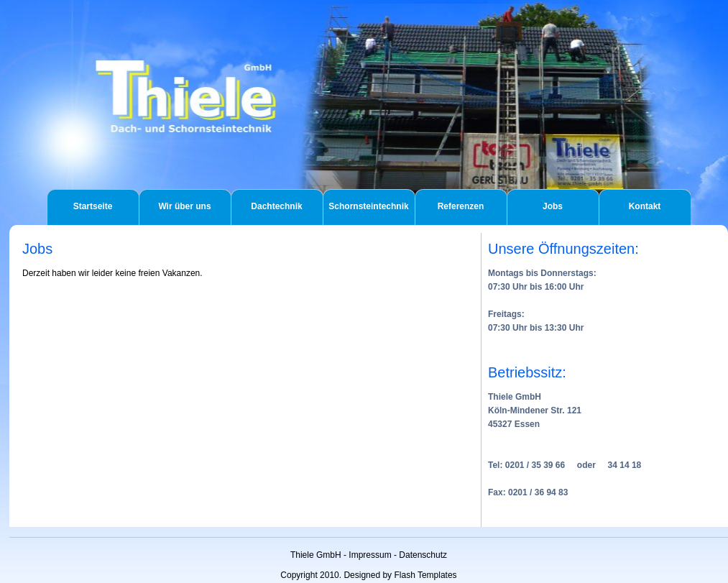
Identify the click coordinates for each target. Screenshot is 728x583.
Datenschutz (423, 555)
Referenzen (461, 206)
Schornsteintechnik (368, 206)
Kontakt (645, 206)
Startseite (93, 206)
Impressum (370, 555)
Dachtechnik (276, 206)
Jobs (553, 206)
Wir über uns (184, 206)
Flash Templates (425, 575)
